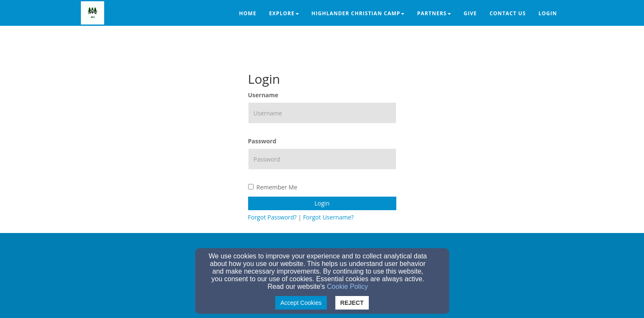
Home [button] (248, 13)
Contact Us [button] (508, 13)
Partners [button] (434, 13)
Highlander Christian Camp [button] (358, 13)
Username (263, 95)
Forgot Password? (272, 217)
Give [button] (470, 13)
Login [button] (548, 13)
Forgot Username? (329, 217)
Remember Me (273, 187)
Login (322, 203)
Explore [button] (284, 13)
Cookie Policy (347, 286)
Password (262, 141)
